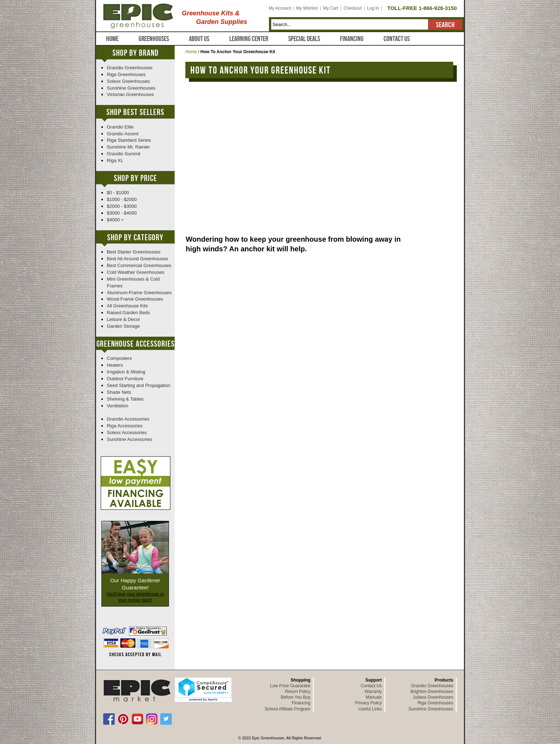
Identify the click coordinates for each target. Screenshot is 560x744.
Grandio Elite (120, 127)
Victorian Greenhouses (130, 94)
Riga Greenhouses (126, 74)
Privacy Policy (368, 703)
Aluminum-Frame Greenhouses (139, 293)
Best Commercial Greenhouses (139, 265)
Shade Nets (119, 392)
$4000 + (115, 220)
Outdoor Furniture (125, 379)
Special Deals (304, 39)
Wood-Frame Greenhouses (135, 299)
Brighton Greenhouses (432, 692)
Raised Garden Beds (128, 313)
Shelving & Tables (125, 399)
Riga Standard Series (129, 140)
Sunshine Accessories (129, 439)
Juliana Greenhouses (433, 697)
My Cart (331, 8)
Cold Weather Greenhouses (136, 272)
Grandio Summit (124, 154)
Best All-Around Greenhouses (137, 259)
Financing (352, 39)
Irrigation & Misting (126, 372)
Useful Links (370, 709)
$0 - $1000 (118, 193)
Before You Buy (296, 697)
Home (112, 39)
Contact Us (397, 39)
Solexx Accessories (127, 433)
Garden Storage (123, 326)
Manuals (374, 697)
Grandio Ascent (123, 134)
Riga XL (115, 160)
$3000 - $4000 (122, 213)
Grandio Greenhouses (130, 68)
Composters (119, 358)
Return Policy (298, 692)
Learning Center (249, 39)
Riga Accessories (125, 426)
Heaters (115, 365)
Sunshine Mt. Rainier (128, 147)
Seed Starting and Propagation (139, 385)
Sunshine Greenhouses (131, 88)
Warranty (373, 692)
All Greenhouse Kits (127, 306)
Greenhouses (154, 39)
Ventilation (117, 406)
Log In (373, 8)
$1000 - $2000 (122, 199)
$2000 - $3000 (122, 206)
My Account (280, 8)
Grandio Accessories (128, 419)
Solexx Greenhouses (128, 81)
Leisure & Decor (123, 319)
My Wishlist (307, 8)
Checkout (353, 8)
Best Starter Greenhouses (134, 252)
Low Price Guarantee (290, 686)
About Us (199, 39)
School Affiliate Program (287, 709)
